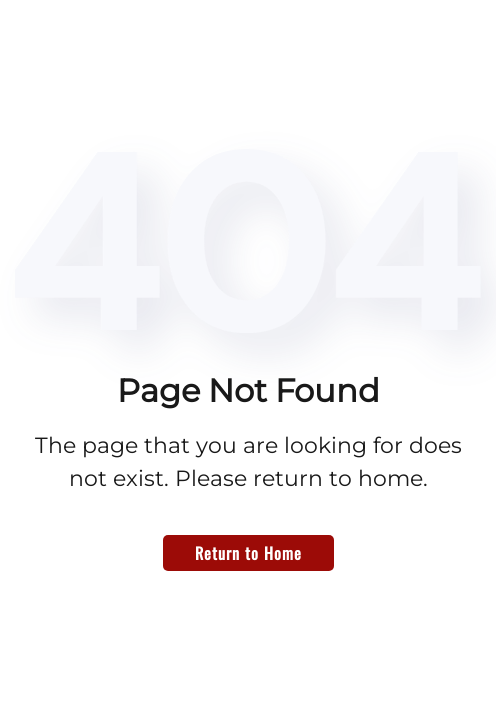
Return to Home (248, 553)
